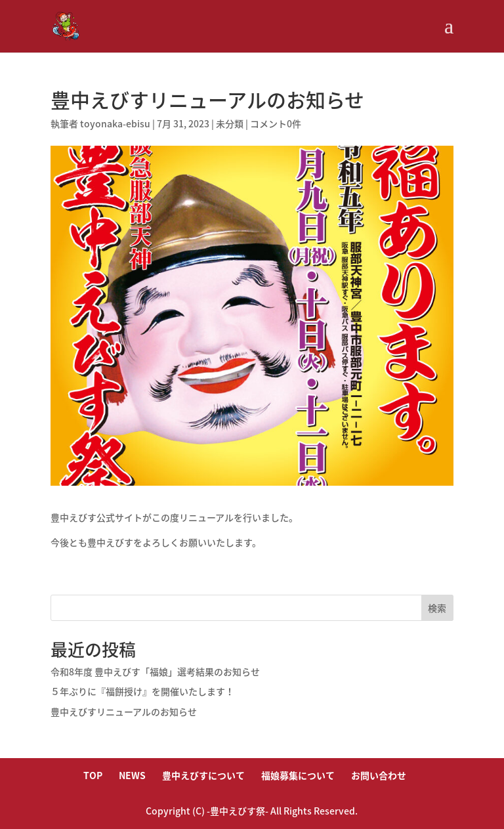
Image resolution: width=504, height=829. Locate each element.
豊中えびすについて (203, 775)
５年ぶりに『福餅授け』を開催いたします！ (142, 691)
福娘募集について (298, 775)
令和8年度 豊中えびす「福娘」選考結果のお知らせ (155, 671)
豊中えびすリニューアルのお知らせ (124, 712)
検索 (437, 608)
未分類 (230, 123)
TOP (93, 775)
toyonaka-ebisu (115, 123)
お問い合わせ (379, 775)
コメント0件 (276, 123)
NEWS (132, 775)
